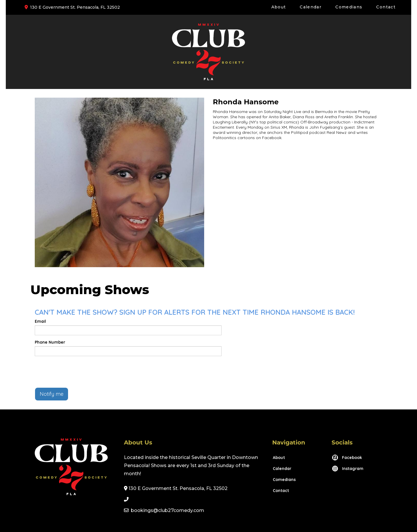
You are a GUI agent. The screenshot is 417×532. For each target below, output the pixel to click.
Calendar (311, 7)
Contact (386, 7)
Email (40, 321)
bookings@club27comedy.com (168, 510)
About (279, 7)
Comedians (349, 7)
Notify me (52, 394)
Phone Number (50, 342)
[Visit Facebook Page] (347, 458)
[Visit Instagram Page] (348, 469)
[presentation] (79, 372)
